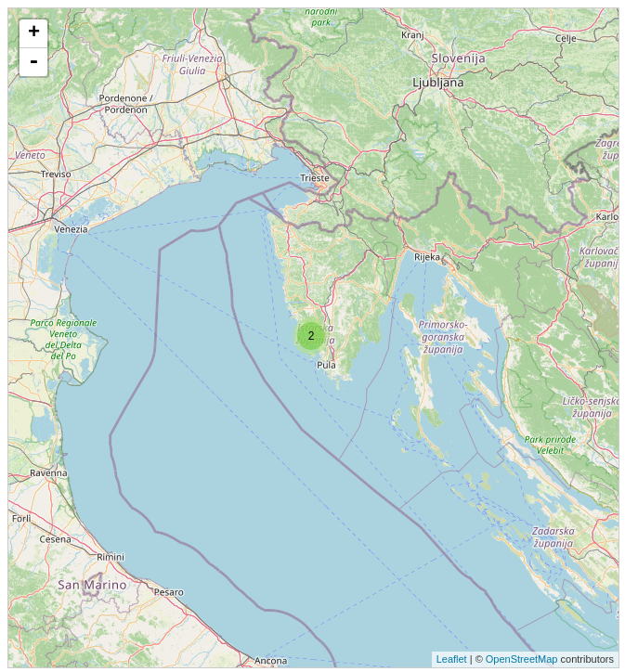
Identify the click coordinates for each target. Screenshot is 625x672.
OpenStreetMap (522, 659)
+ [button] (34, 33)
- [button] (33, 62)
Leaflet (452, 659)
